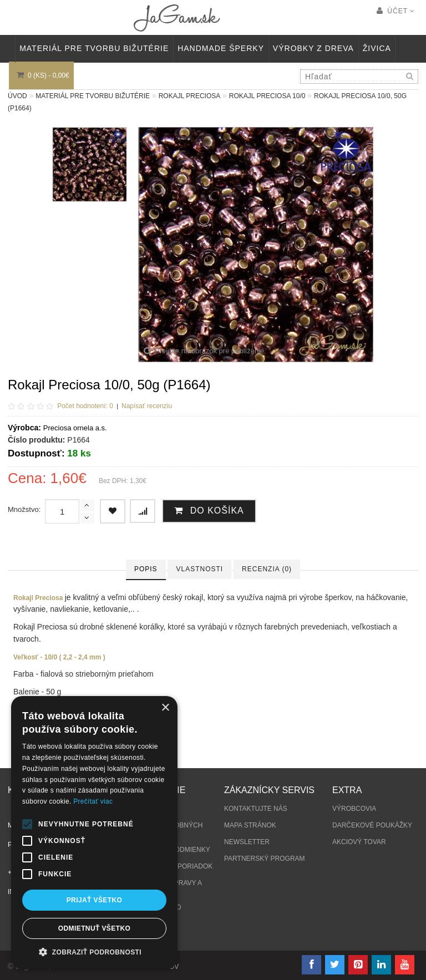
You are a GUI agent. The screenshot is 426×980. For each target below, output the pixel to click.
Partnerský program (265, 859)
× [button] (165, 708)
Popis (146, 569)
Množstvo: (24, 509)
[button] (94, 952)
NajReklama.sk (81, 967)
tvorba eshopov (148, 967)
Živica (377, 48)
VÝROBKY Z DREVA (313, 48)
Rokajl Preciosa (190, 96)
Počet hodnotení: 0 (85, 406)
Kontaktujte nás (256, 809)
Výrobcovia (354, 809)
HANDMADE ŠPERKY (221, 48)
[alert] (94, 832)
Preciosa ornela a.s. (75, 428)
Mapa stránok (250, 825)
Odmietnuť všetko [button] (94, 928)
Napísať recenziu (147, 406)
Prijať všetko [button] (95, 900)
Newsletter (247, 842)
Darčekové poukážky (372, 825)
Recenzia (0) (267, 569)
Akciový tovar (359, 842)
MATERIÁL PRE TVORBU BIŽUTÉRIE (94, 48)
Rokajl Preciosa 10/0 (267, 96)
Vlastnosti (199, 569)
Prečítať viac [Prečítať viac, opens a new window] (93, 801)
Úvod (17, 96)
